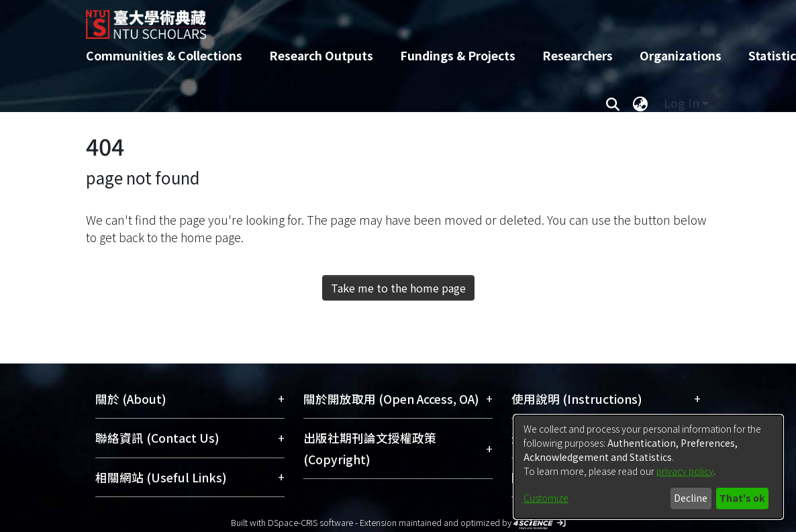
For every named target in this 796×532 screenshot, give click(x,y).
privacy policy (685, 471)
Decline (691, 498)
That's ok (742, 498)
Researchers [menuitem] (578, 55)
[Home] (386, 19)
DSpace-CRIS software (310, 522)
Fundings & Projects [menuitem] (458, 55)
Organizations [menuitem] (681, 55)
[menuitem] (640, 103)
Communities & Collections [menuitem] (164, 55)
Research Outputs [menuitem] (321, 55)
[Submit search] (612, 103)
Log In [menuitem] (682, 103)
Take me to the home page (398, 288)
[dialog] (648, 467)
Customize (546, 498)
